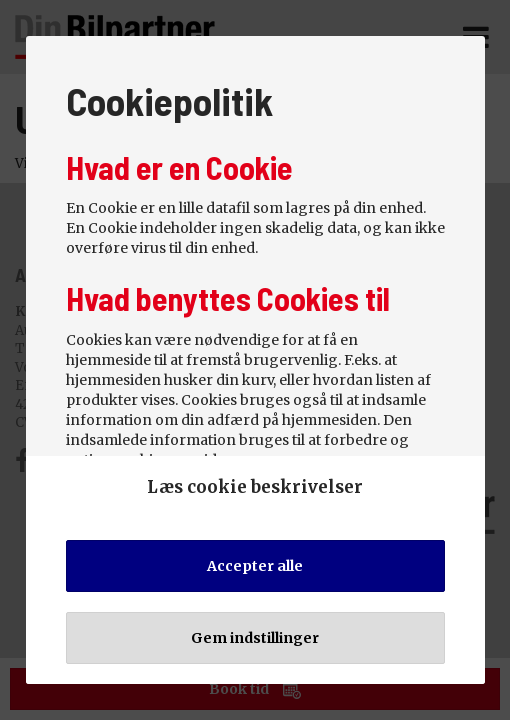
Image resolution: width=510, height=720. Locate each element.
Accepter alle (255, 566)
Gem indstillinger (255, 638)
